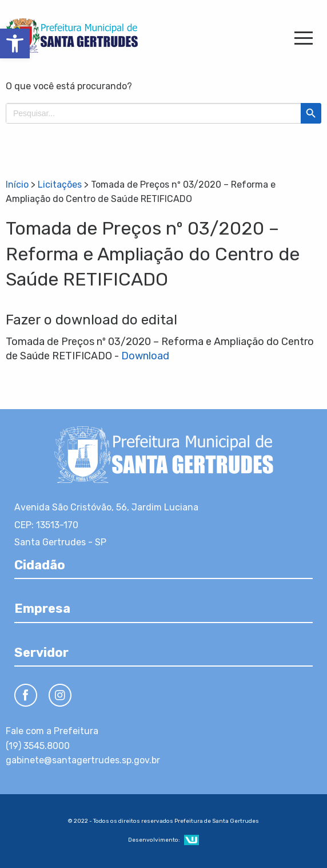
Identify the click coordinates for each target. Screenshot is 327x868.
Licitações (60, 185)
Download (145, 356)
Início (17, 185)
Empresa (42, 609)
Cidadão (40, 565)
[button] (15, 43)
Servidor (41, 653)
